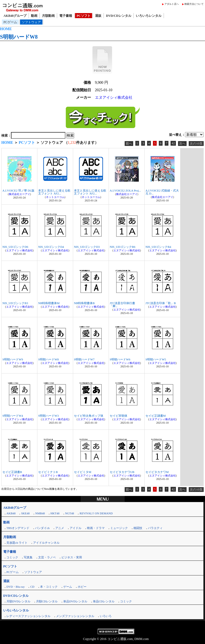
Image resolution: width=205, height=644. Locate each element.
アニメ (60, 528)
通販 (98, 16)
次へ (182, 144)
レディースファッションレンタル (28, 616)
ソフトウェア (31, 22)
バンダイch (42, 528)
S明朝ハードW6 (120, 359)
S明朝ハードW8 (19, 37)
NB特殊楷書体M (49, 303)
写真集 (28, 557)
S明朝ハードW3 (48, 416)
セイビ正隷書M (156, 416)
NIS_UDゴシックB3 (15, 303)
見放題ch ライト (17, 543)
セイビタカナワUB (122, 472)
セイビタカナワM (157, 472)
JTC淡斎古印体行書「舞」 (122, 305)
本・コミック (49, 587)
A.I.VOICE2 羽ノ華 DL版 (18, 190)
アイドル (76, 528)
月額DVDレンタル (18, 601)
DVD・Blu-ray (15, 587)
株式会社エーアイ (19, 194)
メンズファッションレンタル (75, 616)
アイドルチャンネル (46, 543)
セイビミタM (83, 472)
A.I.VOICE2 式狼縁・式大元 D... (162, 192)
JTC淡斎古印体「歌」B (161, 303)
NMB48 (40, 513)
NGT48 (70, 513)
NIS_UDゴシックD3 (87, 247)
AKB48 (11, 513)
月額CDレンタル (47, 601)
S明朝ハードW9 (13, 359)
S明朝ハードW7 (84, 359)
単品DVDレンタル (75, 601)
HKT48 (55, 513)
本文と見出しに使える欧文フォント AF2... (54, 192)
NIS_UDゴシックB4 (158, 247)
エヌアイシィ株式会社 (114, 98)
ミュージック (119, 528)
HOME (6, 29)
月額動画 (48, 16)
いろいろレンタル (149, 16)
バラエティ (155, 528)
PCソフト (84, 16)
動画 (34, 16)
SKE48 (25, 513)
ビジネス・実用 (72, 557)
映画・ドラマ (96, 528)
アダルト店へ (172, 4)
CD (32, 587)
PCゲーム (10, 22)
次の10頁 (196, 144)
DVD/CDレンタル (119, 16)
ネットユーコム (55, 197)
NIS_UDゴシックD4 (51, 247)
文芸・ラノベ (47, 557)
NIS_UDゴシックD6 (15, 247)
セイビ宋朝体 (119, 416)
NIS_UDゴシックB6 (123, 247)
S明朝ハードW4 (13, 416)
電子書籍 (66, 16)
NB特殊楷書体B (84, 303)
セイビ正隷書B (12, 472)
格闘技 (138, 528)
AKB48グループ (15, 16)
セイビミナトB (48, 472)
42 (173, 143)
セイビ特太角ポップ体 (89, 416)
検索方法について (194, 4)
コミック (12, 557)
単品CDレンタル (104, 601)
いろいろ (106, 616)
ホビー (82, 587)
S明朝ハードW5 (156, 359)
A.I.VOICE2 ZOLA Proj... (125, 190)
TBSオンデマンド (18, 528)
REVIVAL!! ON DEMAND (96, 513)
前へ (129, 144)
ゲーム (68, 587)
